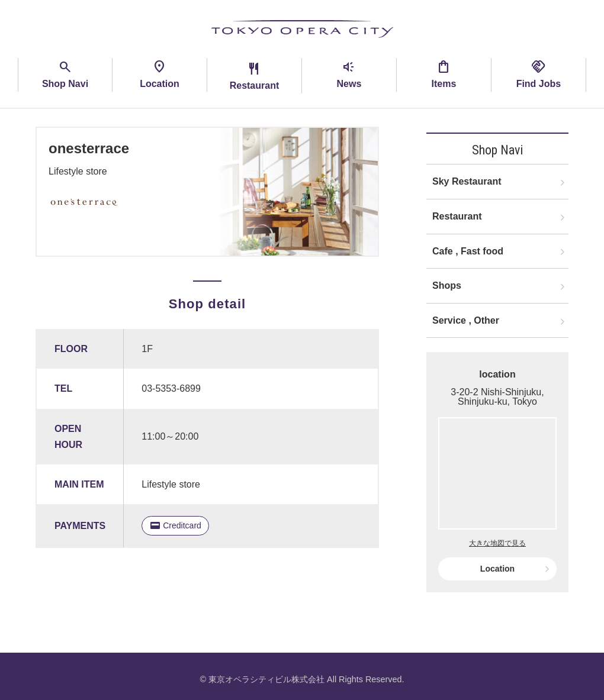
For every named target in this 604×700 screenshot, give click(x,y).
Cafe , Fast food (468, 251)
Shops (447, 286)
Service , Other (466, 320)
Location (497, 569)
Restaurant (457, 216)
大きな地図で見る (497, 543)
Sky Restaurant (467, 181)
